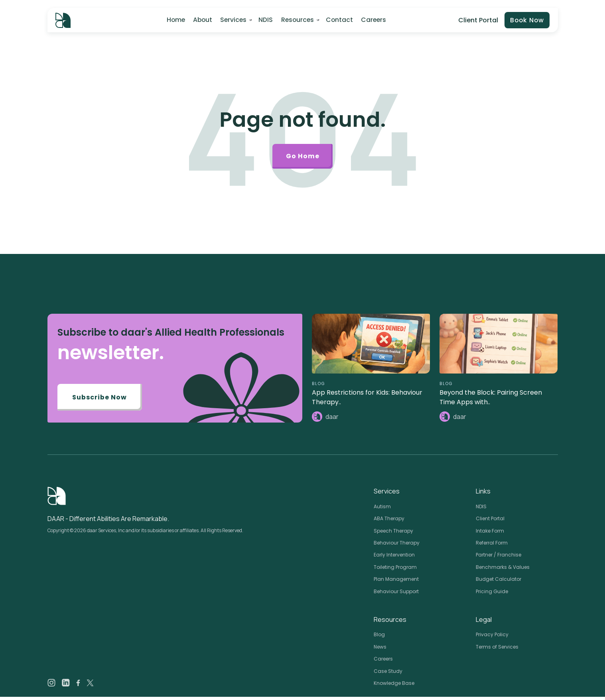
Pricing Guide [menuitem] (492, 595)
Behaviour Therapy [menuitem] (397, 546)
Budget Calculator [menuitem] (499, 582)
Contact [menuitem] (339, 20)
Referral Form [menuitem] (492, 546)
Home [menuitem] (175, 20)
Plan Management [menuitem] (396, 582)
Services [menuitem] (233, 20)
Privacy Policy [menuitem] (492, 638)
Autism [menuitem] (382, 510)
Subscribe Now (101, 400)
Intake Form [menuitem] (490, 534)
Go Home (303, 158)
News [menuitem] (380, 650)
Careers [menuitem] (373, 20)
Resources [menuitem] (297, 20)
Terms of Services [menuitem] (497, 650)
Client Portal (477, 20)
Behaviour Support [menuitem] (396, 595)
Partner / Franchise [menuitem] (499, 558)
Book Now (526, 21)
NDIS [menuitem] (265, 20)
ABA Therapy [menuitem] (389, 522)
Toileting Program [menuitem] (395, 570)
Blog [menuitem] (379, 638)
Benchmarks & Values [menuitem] (503, 570)
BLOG (319, 386)
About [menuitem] (202, 20)
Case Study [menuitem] (388, 674)
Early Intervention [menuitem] (394, 558)
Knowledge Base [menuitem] (394, 686)
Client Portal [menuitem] (490, 522)
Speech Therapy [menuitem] (393, 534)
